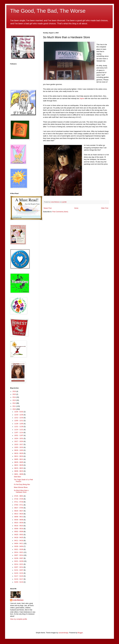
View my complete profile (19, 619)
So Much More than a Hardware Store (21, 491)
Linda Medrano (18, 600)
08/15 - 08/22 (19, 468)
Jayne (82, 98)
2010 (14, 409)
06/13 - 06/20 (19, 514)
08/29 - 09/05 (19, 462)
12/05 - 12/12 (19, 421)
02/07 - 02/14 (19, 567)
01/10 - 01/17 (19, 579)
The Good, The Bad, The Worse (48, 11)
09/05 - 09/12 (19, 459)
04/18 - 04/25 (19, 538)
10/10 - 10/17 (19, 444)
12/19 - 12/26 (19, 415)
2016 (14, 391)
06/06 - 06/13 (19, 517)
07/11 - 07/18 (19, 502)
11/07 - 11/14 (19, 433)
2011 (14, 406)
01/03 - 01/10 (19, 582)
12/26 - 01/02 (19, 412)
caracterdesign (63, 633)
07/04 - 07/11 (19, 505)
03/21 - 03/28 (19, 549)
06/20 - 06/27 (19, 511)
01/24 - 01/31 (19, 573)
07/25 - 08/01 (19, 496)
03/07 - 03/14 (19, 555)
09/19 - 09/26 (19, 453)
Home (76, 208)
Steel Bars (17, 477)
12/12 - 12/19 (19, 418)
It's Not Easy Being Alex (22, 484)
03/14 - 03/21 (19, 552)
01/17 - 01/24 (19, 576)
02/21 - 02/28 (19, 561)
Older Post (105, 208)
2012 (14, 403)
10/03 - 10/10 (19, 447)
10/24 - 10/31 (19, 439)
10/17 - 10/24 (19, 441)
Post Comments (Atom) (60, 212)
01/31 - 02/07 (19, 570)
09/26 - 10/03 (19, 450)
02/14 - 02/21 (19, 564)
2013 (14, 400)
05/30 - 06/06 (19, 520)
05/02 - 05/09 (19, 532)
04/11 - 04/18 (19, 541)
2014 (14, 397)
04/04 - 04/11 (19, 543)
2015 (14, 394)
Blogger (80, 633)
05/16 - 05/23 (19, 526)
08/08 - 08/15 (19, 471)
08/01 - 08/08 (19, 474)
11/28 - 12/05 (19, 424)
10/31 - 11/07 (19, 435)
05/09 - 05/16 (19, 529)
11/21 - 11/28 (19, 427)
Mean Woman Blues (21, 487)
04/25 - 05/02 (19, 535)
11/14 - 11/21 (19, 430)
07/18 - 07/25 (19, 499)
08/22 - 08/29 (19, 465)
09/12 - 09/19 (19, 456)
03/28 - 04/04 (19, 546)
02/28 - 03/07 (19, 558)
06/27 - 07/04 (19, 508)
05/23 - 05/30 (19, 523)
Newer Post (48, 208)
